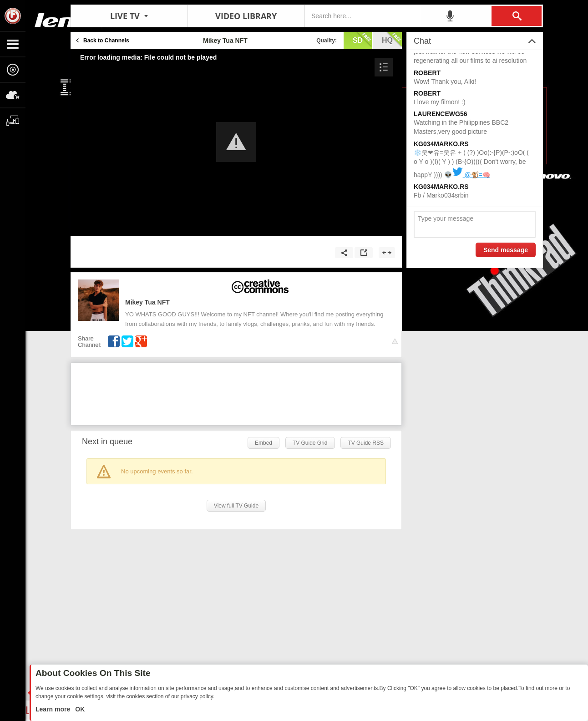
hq (392, 40)
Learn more (54, 709)
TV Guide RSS (366, 443)
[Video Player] (236, 142)
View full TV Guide (236, 506)
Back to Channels (106, 41)
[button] (236, 142)
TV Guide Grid (310, 443)
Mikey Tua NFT (147, 302)
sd (362, 40)
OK (79, 709)
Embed (264, 443)
